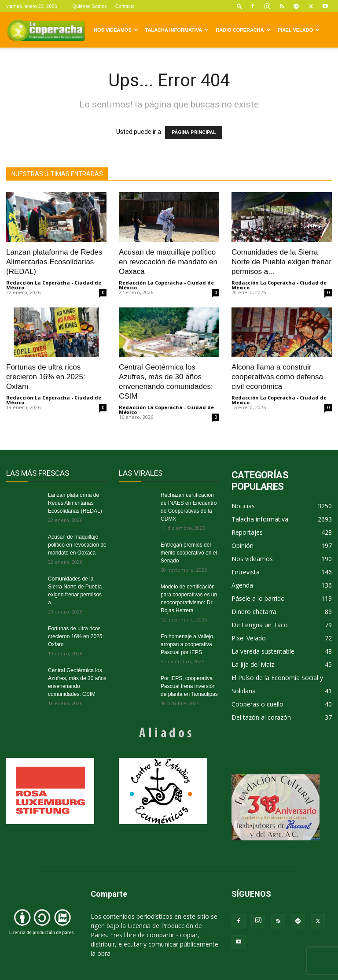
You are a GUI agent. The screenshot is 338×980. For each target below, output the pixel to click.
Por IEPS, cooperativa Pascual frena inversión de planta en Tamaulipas (189, 686)
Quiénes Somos (90, 6)
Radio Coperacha (243, 30)
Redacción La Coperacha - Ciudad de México (54, 285)
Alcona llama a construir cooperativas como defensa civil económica (277, 377)
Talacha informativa (177, 30)
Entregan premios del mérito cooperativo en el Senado (189, 553)
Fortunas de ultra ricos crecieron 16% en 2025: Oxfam (46, 377)
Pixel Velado (299, 30)
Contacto (125, 6)
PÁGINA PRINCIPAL (194, 132)
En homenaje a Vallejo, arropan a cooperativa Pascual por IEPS (188, 644)
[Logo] (46, 30)
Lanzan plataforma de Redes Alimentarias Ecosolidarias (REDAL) (54, 262)
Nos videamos (116, 30)
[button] (239, 6)
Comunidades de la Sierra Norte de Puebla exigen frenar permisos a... (281, 262)
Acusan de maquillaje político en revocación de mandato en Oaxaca (168, 262)
